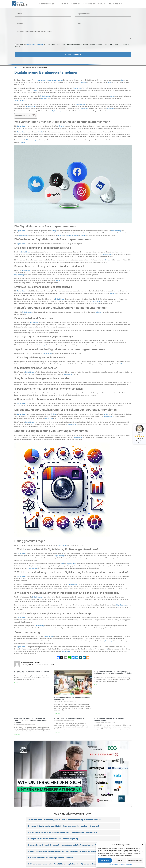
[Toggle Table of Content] (33, 116)
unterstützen (84, 109)
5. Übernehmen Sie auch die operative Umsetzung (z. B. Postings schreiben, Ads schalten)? (68, 845)
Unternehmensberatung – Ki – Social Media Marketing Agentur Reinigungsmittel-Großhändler (113, 672)
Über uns (76, 4)
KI (84, 639)
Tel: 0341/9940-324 (116, 4)
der (84, 80)
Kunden (107, 260)
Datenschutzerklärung (34, 44)
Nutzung (113, 293)
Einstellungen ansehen (135, 860)
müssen (99, 312)
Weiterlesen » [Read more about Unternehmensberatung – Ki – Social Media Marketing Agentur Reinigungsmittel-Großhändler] (98, 685)
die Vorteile (61, 235)
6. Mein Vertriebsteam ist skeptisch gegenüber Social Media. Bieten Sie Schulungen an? (66, 851)
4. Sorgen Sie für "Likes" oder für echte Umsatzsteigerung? (54, 839)
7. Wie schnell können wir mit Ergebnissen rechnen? (50, 858)
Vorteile (40, 132)
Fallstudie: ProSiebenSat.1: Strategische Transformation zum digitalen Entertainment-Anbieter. (31, 720)
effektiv (121, 364)
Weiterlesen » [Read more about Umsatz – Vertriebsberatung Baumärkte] (58, 732)
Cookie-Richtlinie (114, 865)
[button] (142, 845)
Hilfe (62, 564)
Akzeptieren (105, 860)
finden (23, 142)
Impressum (129, 865)
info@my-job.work (34, 663)
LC (20, 68)
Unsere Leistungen (48, 4)
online (112, 96)
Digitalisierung (41, 80)
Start (16, 68)
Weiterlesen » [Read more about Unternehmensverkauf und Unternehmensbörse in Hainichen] (58, 713)
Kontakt (64, 4)
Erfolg (54, 231)
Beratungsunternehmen (55, 80)
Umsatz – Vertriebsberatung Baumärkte (69, 718)
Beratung (44, 98)
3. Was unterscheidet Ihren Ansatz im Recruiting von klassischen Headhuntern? (63, 832)
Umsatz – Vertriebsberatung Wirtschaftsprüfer (32, 671)
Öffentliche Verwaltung (94, 4)
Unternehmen (77, 88)
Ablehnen (119, 860)
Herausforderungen (71, 235)
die (122, 80)
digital (106, 414)
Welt (110, 82)
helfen (35, 90)
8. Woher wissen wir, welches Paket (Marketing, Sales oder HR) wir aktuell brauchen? (65, 864)
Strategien (111, 109)
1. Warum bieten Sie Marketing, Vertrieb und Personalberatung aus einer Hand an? (64, 820)
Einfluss (53, 414)
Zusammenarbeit (20, 101)
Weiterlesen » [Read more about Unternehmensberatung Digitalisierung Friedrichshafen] (98, 734)
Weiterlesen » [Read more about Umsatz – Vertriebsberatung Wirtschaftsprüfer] (18, 683)
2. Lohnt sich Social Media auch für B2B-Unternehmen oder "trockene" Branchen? (64, 826)
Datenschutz (122, 865)
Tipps (83, 235)
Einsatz (61, 126)
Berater (58, 281)
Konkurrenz (49, 419)
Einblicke (83, 82)
